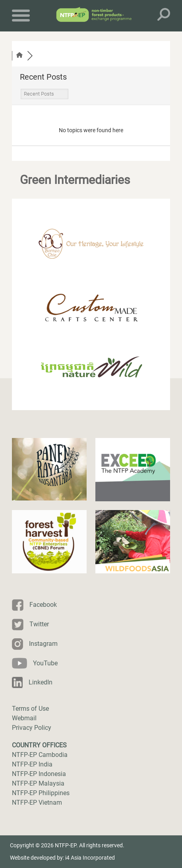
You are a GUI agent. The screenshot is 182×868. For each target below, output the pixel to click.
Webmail (24, 718)
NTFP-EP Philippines (41, 793)
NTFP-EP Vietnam (37, 803)
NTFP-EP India (32, 764)
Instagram (43, 644)
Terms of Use (30, 709)
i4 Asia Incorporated (90, 858)
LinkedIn (41, 682)
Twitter (39, 624)
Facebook (43, 605)
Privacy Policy (32, 728)
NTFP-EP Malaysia (38, 783)
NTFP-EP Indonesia (39, 774)
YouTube (45, 663)
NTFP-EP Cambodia (40, 755)
